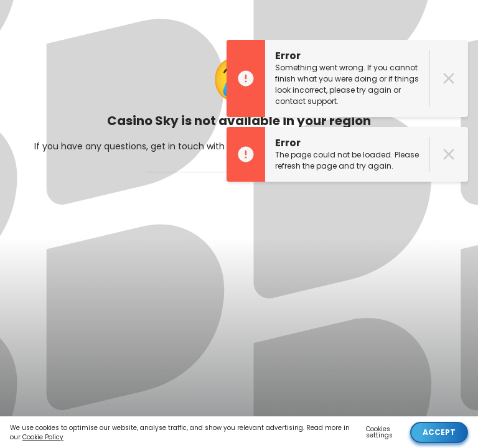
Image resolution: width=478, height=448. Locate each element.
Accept (439, 432)
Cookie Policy (43, 437)
